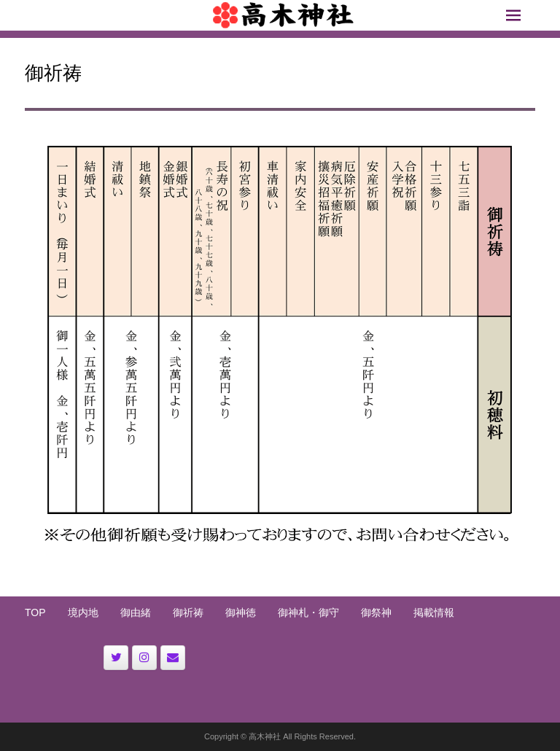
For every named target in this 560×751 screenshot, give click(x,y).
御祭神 (376, 612)
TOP (35, 612)
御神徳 (241, 612)
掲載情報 (434, 612)
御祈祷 (188, 612)
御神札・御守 (308, 612)
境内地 (83, 612)
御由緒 (136, 612)
